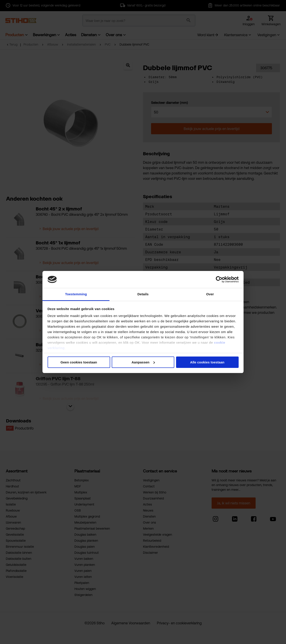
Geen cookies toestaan (79, 362)
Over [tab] (210, 294)
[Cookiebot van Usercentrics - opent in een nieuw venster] (219, 279)
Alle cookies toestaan (207, 362)
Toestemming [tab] (76, 294)
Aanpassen (143, 362)
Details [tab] (143, 294)
